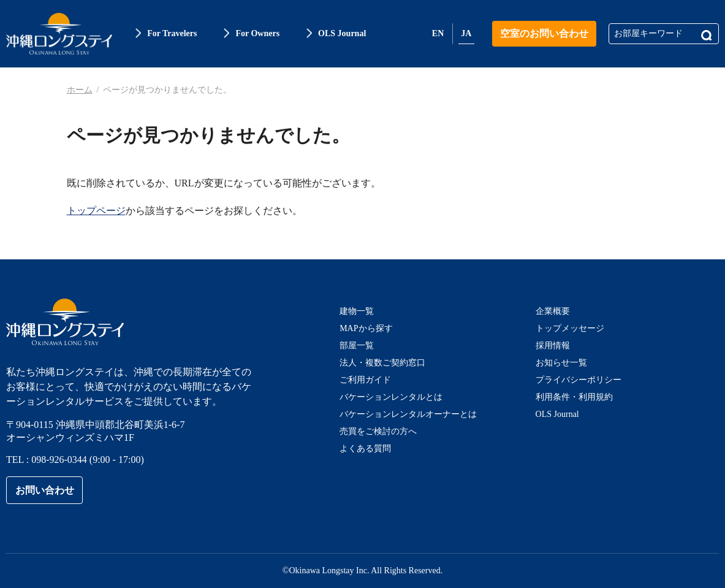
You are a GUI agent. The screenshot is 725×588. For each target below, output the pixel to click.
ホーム (80, 90)
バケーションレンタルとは (391, 397)
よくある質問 (365, 449)
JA (466, 33)
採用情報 (553, 346)
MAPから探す (366, 328)
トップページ (96, 211)
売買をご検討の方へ (378, 431)
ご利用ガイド (365, 380)
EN (438, 33)
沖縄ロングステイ (59, 34)
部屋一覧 (357, 346)
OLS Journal (557, 414)
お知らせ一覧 (561, 363)
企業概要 (553, 311)
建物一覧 (357, 311)
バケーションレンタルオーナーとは (408, 414)
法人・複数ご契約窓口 (382, 363)
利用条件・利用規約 (574, 397)
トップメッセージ (570, 328)
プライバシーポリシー (579, 380)
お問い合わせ (45, 490)
